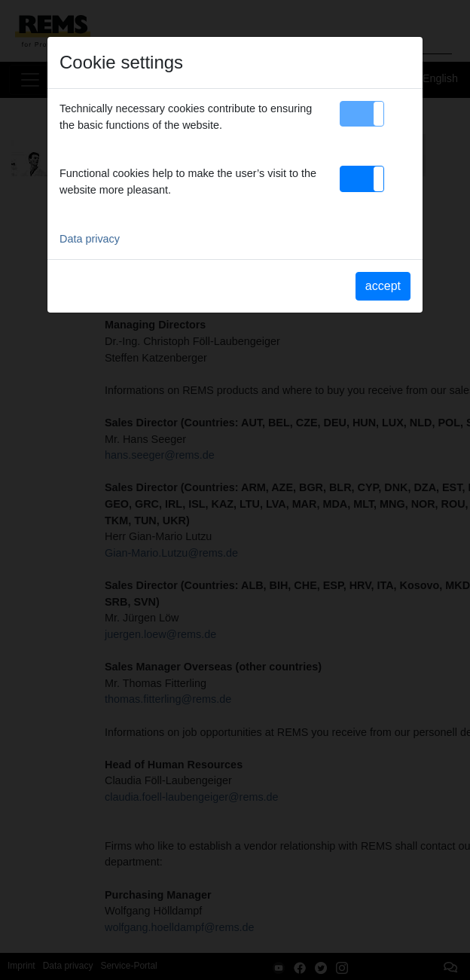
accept (383, 286)
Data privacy (90, 239)
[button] (362, 114)
